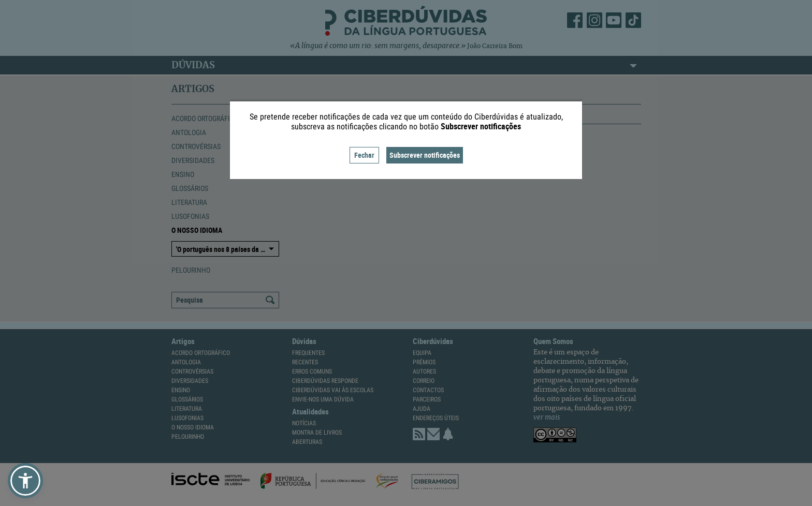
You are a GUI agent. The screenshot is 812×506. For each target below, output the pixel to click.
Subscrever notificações (425, 155)
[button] (25, 481)
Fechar (364, 155)
